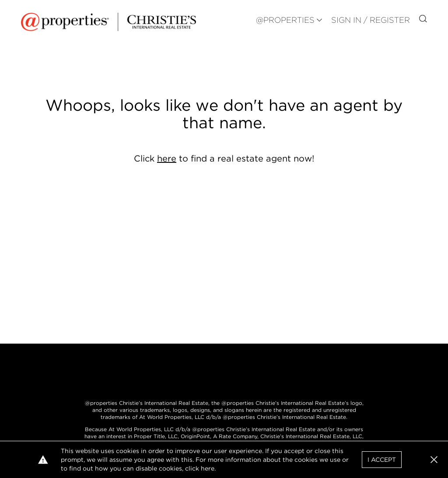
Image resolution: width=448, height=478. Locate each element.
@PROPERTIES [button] (285, 20)
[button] (434, 460)
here (167, 158)
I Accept (382, 460)
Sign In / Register (371, 20)
